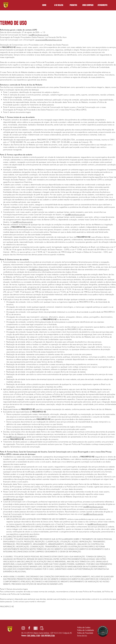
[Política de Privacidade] (85, 633)
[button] (73, 5)
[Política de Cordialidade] (86, 630)
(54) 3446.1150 (33, 636)
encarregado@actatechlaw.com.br (49, 40)
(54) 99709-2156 (48, 636)
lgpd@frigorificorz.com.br (38, 35)
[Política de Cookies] (84, 628)
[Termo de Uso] (82, 636)
